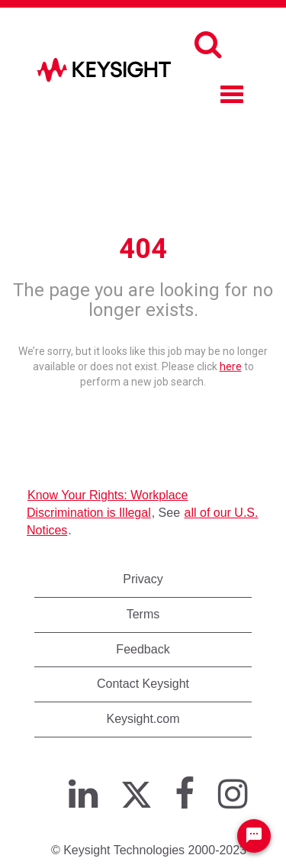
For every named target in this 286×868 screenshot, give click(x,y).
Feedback (143, 649)
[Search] (208, 44)
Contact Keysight (143, 684)
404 (143, 249)
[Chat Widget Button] (254, 836)
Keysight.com (143, 719)
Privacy (143, 579)
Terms (143, 614)
